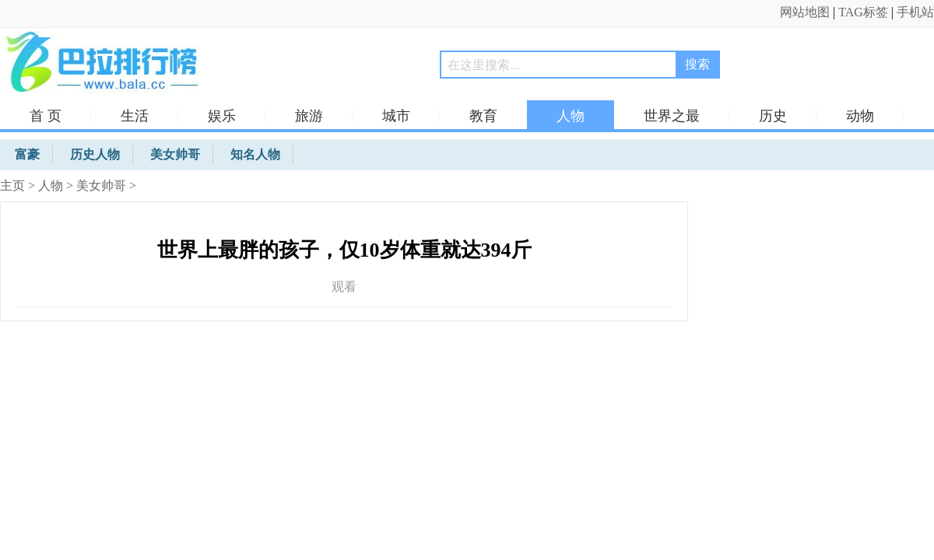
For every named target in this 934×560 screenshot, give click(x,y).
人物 (571, 116)
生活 (135, 116)
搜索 (697, 64)
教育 (483, 116)
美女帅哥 (101, 185)
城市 (396, 116)
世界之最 (672, 116)
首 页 (46, 116)
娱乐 (222, 116)
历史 (773, 116)
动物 (860, 116)
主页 (12, 185)
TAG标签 (863, 12)
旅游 (309, 116)
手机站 (915, 12)
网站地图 (805, 12)
